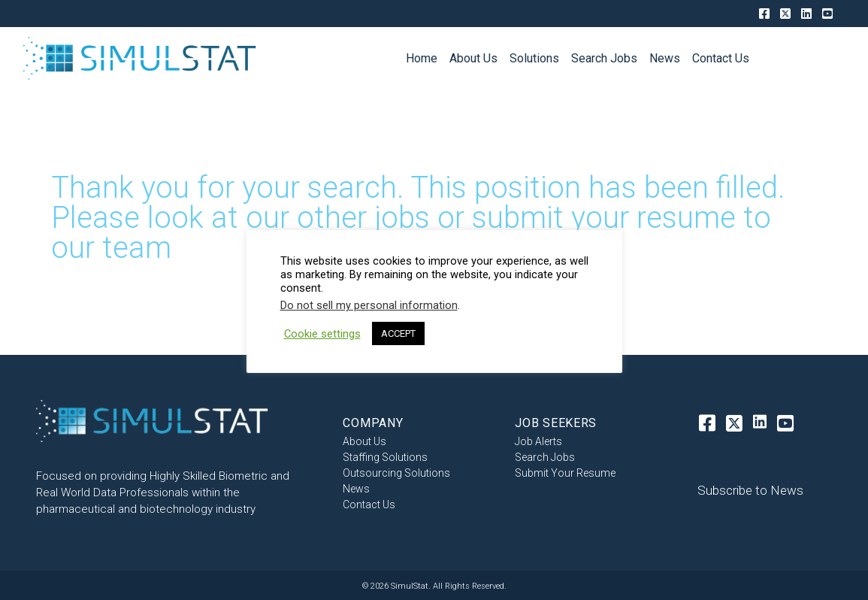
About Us (364, 441)
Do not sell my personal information (369, 305)
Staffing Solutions (385, 457)
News (356, 488)
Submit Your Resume (565, 473)
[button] (747, 491)
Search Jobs (545, 457)
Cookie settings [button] (322, 334)
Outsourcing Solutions (396, 473)
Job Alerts (538, 441)
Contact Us (369, 504)
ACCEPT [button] (398, 333)
